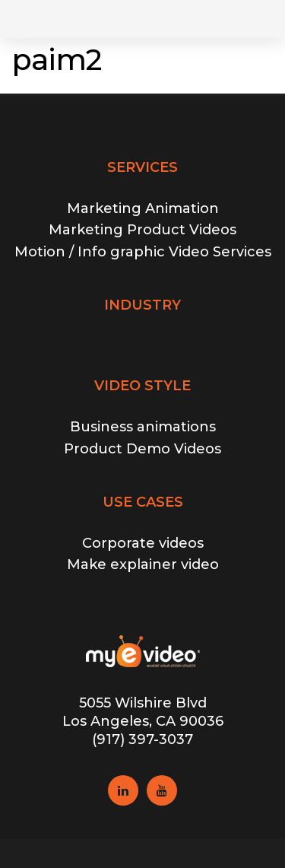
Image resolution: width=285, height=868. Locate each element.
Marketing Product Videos (142, 230)
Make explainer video (143, 564)
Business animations (143, 427)
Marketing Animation (143, 208)
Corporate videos (143, 543)
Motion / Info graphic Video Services (143, 252)
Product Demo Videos (142, 449)
